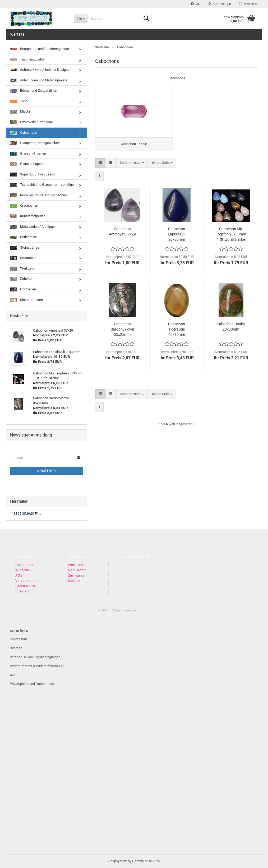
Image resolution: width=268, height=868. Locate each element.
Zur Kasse (76, 575)
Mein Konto (77, 570)
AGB (19, 575)
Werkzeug (23, 268)
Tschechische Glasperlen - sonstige (42, 185)
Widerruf (22, 570)
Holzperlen (23, 289)
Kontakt (74, 581)
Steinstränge (25, 248)
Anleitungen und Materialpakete (39, 80)
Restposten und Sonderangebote (40, 49)
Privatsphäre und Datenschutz (32, 684)
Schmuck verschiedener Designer (40, 70)
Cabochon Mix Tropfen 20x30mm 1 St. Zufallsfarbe (231, 234)
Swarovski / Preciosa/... (33, 122)
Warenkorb (77, 565)
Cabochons (24, 133)
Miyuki (20, 112)
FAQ (195, 4)
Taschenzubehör (27, 59)
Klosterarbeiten (26, 300)
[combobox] (132, 163)
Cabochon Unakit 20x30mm (231, 327)
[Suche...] (81, 18)
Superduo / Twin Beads (33, 174)
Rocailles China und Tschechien (39, 195)
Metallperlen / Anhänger (33, 227)
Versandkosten (27, 581)
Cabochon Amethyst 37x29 (122, 231)
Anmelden (47, 471)
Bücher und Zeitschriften (34, 91)
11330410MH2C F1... (26, 514)
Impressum (24, 565)
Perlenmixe (23, 237)
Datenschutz (26, 586)
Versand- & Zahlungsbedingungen (35, 657)
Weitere (17, 34)
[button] (100, 163)
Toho (19, 101)
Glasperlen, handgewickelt (35, 143)
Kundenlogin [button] (220, 4)
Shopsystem (118, 861)
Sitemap (22, 591)
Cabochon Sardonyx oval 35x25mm (122, 329)
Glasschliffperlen (28, 154)
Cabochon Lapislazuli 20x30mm (177, 234)
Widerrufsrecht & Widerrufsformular (37, 666)
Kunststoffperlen (28, 216)
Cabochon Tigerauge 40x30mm (177, 329)
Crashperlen (24, 206)
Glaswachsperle (27, 164)
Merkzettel (249, 4)
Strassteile (23, 258)
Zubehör (21, 279)
